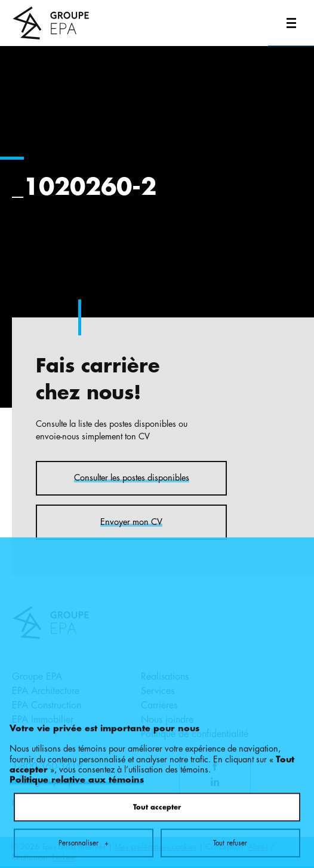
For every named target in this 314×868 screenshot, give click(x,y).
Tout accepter (157, 747)
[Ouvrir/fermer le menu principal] (291, 23)
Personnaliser (84, 783)
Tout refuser (230, 783)
